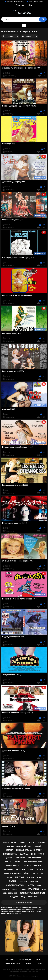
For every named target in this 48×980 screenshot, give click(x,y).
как (23, 897)
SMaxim (20, 976)
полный (38, 846)
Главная (10, 960)
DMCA (40, 963)
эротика (41, 842)
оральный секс (24, 846)
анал (39, 877)
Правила (29, 963)
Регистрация (20, 5)
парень (13, 881)
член (14, 889)
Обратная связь (13, 963)
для (44, 889)
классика (34, 889)
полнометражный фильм (32, 893)
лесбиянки (9, 870)
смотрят (34, 881)
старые (9, 850)
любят (23, 843)
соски (9, 877)
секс (33, 854)
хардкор (14, 897)
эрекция (20, 870)
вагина (24, 854)
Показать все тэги (24, 902)
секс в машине (10, 893)
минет (6, 889)
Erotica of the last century (15, 2)
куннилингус (13, 866)
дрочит (9, 858)
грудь (31, 843)
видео (10, 846)
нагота (31, 885)
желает (8, 862)
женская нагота (13, 874)
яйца (27, 874)
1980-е (30, 870)
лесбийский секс (10, 843)
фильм (37, 866)
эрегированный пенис (33, 862)
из (42, 873)
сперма (27, 866)
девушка (30, 877)
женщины (32, 897)
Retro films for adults (36, 2)
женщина (20, 858)
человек (23, 881)
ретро (18, 862)
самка (39, 870)
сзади (23, 889)
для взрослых (34, 858)
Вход (31, 5)
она (39, 885)
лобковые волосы (15, 885)
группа (35, 874)
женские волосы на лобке (29, 850)
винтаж (19, 877)
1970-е (41, 854)
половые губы (10, 854)
